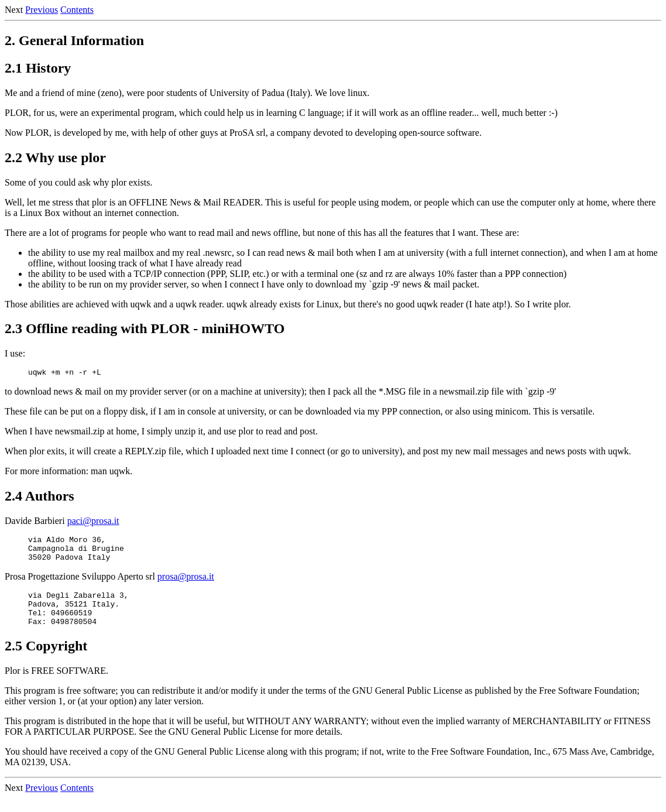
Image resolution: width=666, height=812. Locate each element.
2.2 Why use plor (55, 157)
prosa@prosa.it (186, 583)
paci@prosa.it (93, 523)
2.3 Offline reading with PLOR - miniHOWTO (145, 328)
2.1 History (38, 68)
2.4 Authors (40, 498)
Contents (77, 10)
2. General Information (74, 40)
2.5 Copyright (46, 660)
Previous (42, 10)
